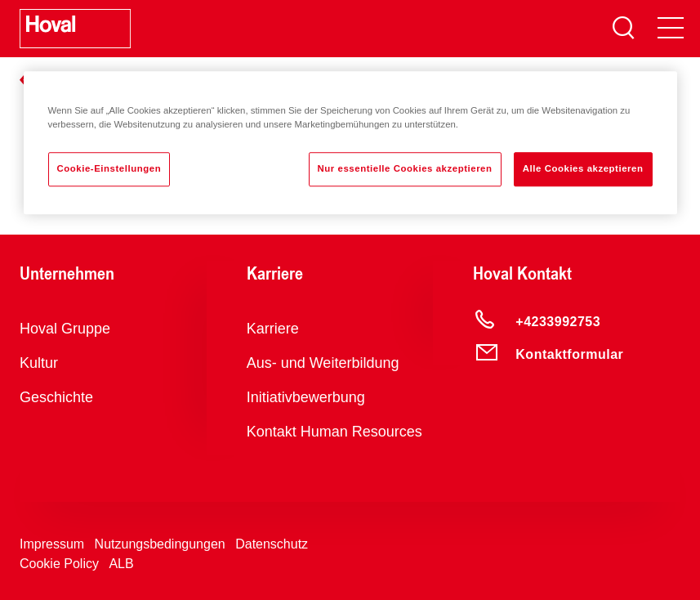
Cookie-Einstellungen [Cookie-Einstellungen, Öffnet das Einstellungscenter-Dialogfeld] (109, 168)
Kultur (39, 363)
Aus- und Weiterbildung (323, 363)
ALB (121, 564)
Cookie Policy (59, 564)
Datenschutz (272, 544)
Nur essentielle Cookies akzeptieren (405, 168)
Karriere (273, 329)
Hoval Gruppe (65, 329)
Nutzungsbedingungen (160, 544)
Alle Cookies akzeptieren (583, 168)
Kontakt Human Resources (334, 432)
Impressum (52, 544)
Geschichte (56, 397)
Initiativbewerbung (306, 397)
